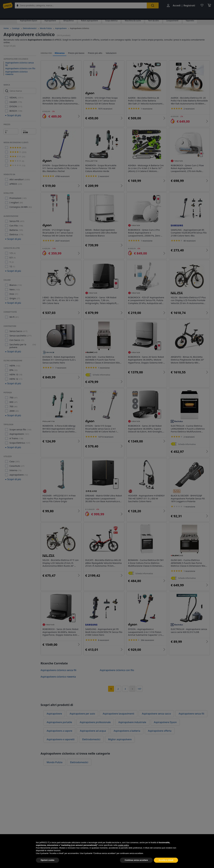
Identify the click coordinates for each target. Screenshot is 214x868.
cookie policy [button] (123, 851)
